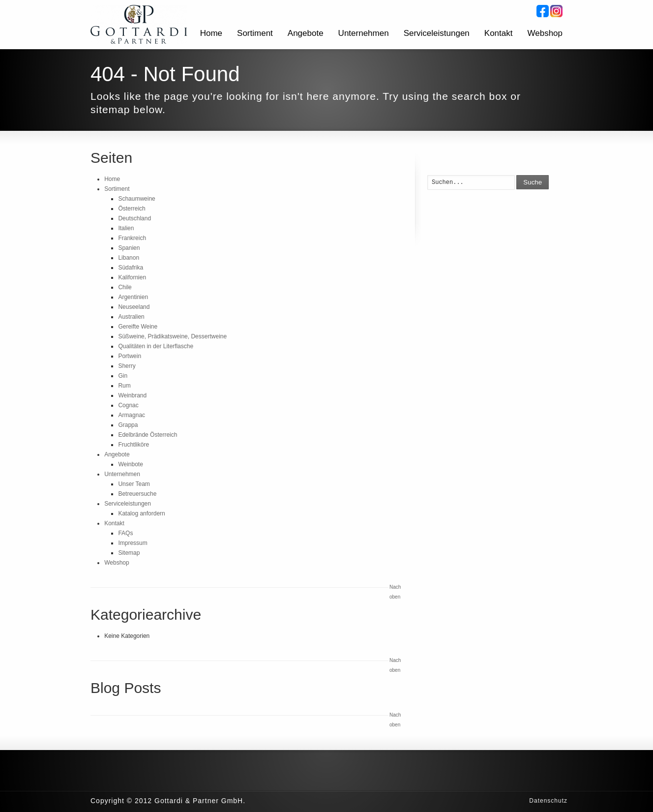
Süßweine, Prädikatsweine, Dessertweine (172, 336)
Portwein (130, 356)
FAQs (125, 533)
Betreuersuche (137, 494)
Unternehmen (364, 33)
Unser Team (134, 484)
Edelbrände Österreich (148, 435)
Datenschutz (548, 801)
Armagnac (132, 415)
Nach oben (395, 592)
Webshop (545, 33)
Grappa (128, 425)
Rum (124, 386)
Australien (131, 317)
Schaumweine (136, 199)
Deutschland (134, 218)
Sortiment (255, 33)
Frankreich (132, 238)
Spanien (129, 248)
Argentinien (133, 297)
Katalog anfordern (141, 513)
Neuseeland (134, 307)
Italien (126, 228)
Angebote (306, 33)
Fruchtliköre (134, 445)
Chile (125, 287)
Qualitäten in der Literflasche (156, 346)
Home (211, 33)
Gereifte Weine (138, 327)
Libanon (129, 258)
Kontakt (499, 33)
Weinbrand (132, 395)
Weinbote (130, 464)
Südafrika (131, 268)
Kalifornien (132, 277)
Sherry (127, 366)
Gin (123, 376)
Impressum (133, 543)
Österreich (132, 209)
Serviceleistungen (437, 33)
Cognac (128, 405)
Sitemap (129, 553)
